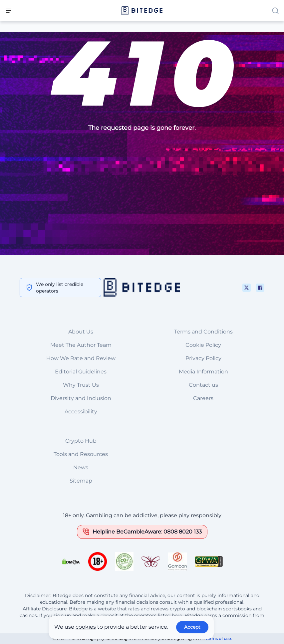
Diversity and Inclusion (81, 398)
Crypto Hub (81, 441)
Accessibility (81, 412)
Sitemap (81, 481)
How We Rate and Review (81, 358)
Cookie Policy (203, 345)
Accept (192, 627)
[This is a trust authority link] (124, 561)
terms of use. (219, 639)
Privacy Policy (203, 358)
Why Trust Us (81, 385)
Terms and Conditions (203, 332)
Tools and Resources (81, 454)
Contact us (203, 385)
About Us (81, 332)
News (81, 467)
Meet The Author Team (81, 345)
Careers (203, 398)
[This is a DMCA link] (71, 561)
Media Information (203, 372)
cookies (86, 627)
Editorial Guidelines (81, 372)
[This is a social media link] (247, 288)
